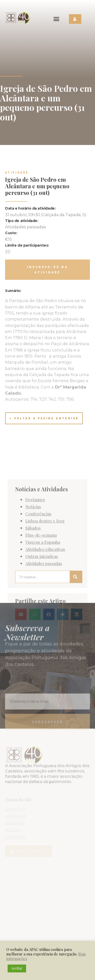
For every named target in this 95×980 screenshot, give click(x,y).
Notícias (33, 570)
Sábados (33, 591)
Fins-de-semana (41, 599)
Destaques (35, 563)
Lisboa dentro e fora (45, 584)
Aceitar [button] (17, 968)
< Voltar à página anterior (44, 418)
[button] (56, 19)
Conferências (38, 577)
